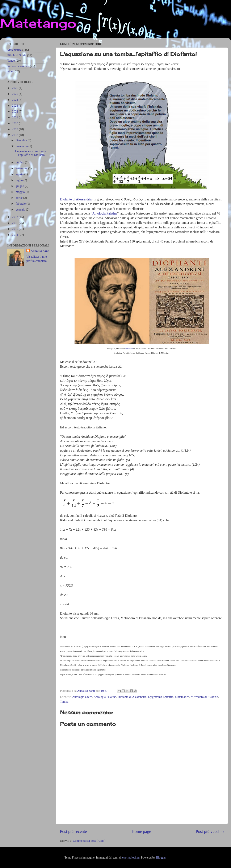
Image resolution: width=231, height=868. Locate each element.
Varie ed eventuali (18, 66)
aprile (20, 198)
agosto (20, 174)
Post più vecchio (210, 831)
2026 (15, 88)
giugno (20, 186)
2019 (15, 129)
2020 (15, 123)
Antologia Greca (82, 697)
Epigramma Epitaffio (161, 697)
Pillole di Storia (17, 55)
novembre (22, 146)
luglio (20, 180)
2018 (15, 135)
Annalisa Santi (40, 251)
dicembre (22, 140)
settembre (22, 168)
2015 (15, 229)
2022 (15, 111)
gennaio (21, 209)
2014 (15, 235)
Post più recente (73, 831)
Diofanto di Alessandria (76, 199)
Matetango (38, 23)
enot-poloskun (131, 857)
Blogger (161, 857)
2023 (15, 106)
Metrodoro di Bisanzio (204, 697)
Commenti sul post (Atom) (89, 841)
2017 (15, 217)
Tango (11, 61)
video (11, 71)
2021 (15, 117)
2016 (15, 223)
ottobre (20, 162)
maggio (21, 192)
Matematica (182, 697)
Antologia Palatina (105, 213)
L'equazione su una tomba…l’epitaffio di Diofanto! (32, 153)
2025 (15, 94)
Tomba (64, 702)
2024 (15, 100)
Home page (141, 831)
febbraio (21, 204)
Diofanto (129, 348)
